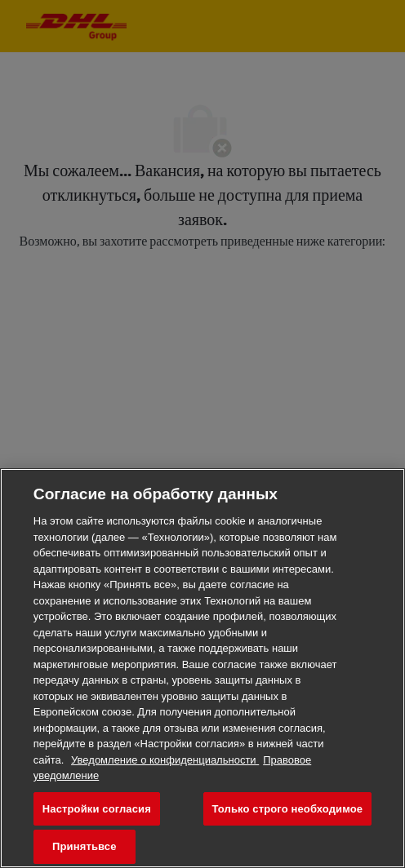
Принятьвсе (85, 846)
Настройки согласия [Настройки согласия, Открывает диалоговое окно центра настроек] (97, 809)
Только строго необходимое (288, 809)
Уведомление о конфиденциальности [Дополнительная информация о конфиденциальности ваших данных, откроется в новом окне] (165, 760)
